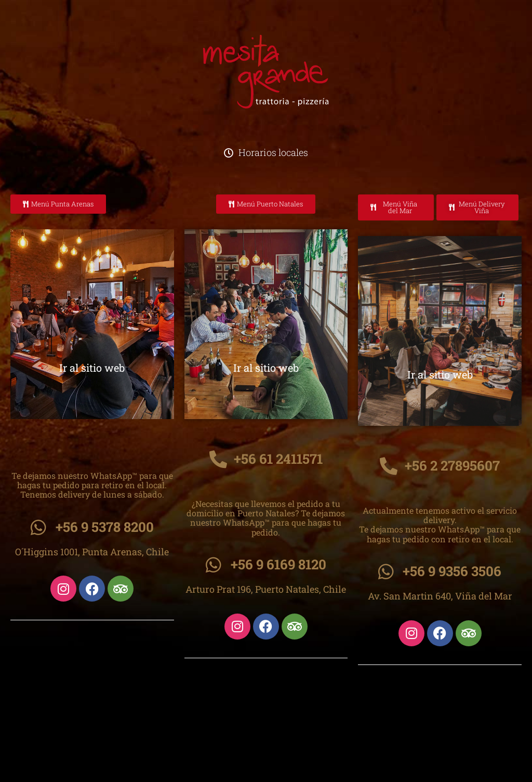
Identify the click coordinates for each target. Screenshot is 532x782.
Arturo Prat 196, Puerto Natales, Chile (266, 589)
